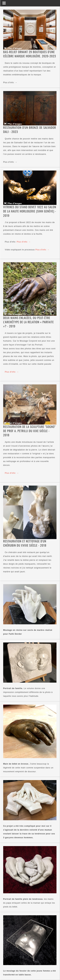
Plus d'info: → (10, 83)
